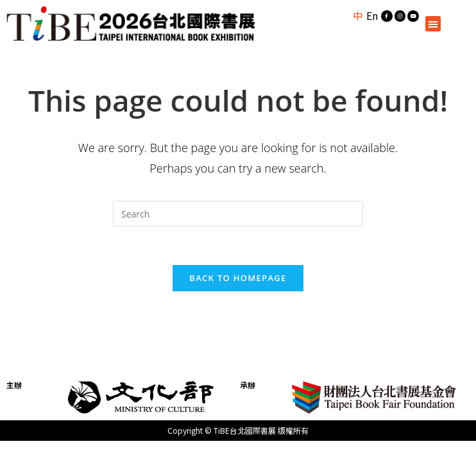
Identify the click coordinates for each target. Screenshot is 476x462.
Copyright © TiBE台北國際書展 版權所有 (238, 430)
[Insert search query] (238, 214)
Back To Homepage (238, 278)
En (372, 15)
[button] (433, 24)
